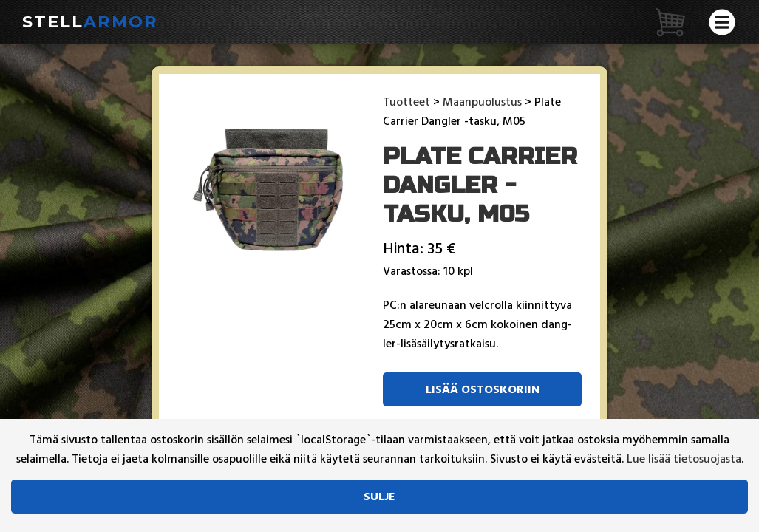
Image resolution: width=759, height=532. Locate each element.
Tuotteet (406, 102)
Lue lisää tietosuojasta (684, 459)
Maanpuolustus (482, 102)
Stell (90, 21)
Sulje (379, 497)
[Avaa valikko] (722, 22)
